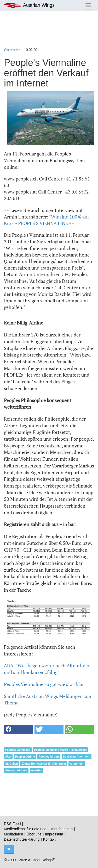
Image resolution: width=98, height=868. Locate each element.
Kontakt (49, 839)
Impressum (54, 834)
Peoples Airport (49, 757)
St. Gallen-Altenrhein (77, 757)
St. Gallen (11, 764)
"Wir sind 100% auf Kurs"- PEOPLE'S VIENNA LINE (46, 220)
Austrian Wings (29, 5)
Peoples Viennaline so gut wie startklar (44, 684)
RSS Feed (12, 824)
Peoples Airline (25, 757)
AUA (8, 757)
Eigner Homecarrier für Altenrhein (44, 764)
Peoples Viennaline (18, 750)
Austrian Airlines (16, 770)
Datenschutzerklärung (22, 839)
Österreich (12, 50)
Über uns (34, 834)
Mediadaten (13, 834)
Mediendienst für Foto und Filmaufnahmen (38, 829)
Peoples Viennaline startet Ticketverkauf (60, 750)
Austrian (37, 770)
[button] (18, 729)
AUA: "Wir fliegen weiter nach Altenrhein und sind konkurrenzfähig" (47, 669)
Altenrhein (77, 764)
